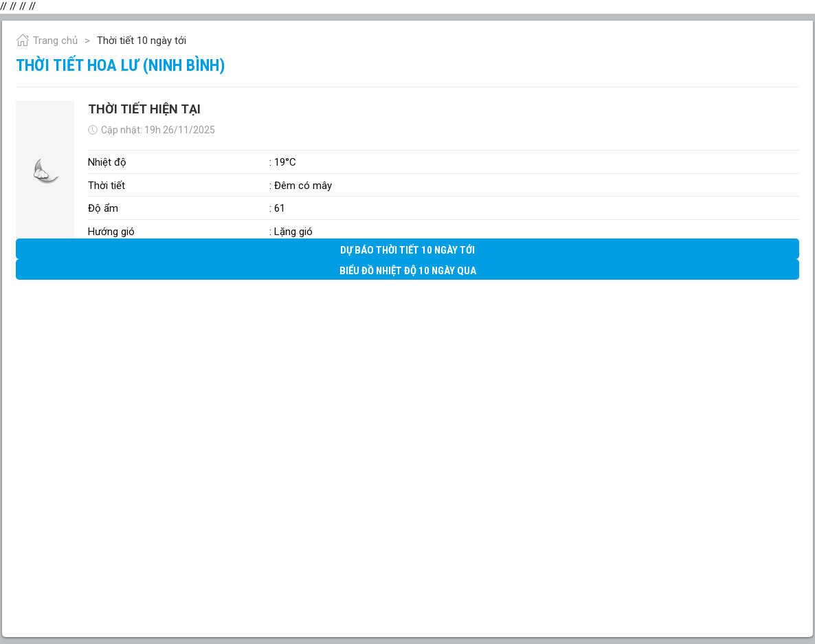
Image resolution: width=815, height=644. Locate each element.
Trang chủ (47, 41)
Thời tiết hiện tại (144, 109)
